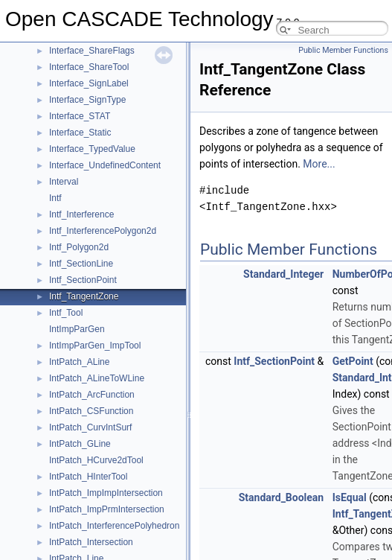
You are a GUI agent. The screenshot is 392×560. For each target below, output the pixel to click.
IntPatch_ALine (79, 362)
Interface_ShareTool (89, 67)
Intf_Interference (81, 214)
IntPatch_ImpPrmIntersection (107, 509)
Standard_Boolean (282, 497)
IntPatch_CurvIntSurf (90, 427)
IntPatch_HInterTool (88, 477)
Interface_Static (80, 133)
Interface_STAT (80, 116)
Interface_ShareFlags (92, 51)
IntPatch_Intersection (91, 542)
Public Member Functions (343, 50)
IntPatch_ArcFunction (92, 395)
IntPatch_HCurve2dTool (96, 460)
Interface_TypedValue (92, 149)
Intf (55, 198)
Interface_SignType (87, 100)
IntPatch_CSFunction (91, 411)
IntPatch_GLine (80, 444)
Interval (64, 182)
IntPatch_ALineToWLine (97, 378)
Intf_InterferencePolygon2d (103, 231)
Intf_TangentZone (84, 296)
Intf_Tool (66, 313)
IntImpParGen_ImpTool (95, 346)
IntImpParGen (77, 329)
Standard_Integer (283, 274)
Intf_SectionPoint (83, 280)
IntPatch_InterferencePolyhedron (114, 526)
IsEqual (350, 497)
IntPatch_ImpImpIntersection (106, 493)
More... (319, 164)
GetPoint (353, 361)
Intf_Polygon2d (79, 247)
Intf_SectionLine (81, 264)
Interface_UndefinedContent (105, 165)
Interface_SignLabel (89, 83)
